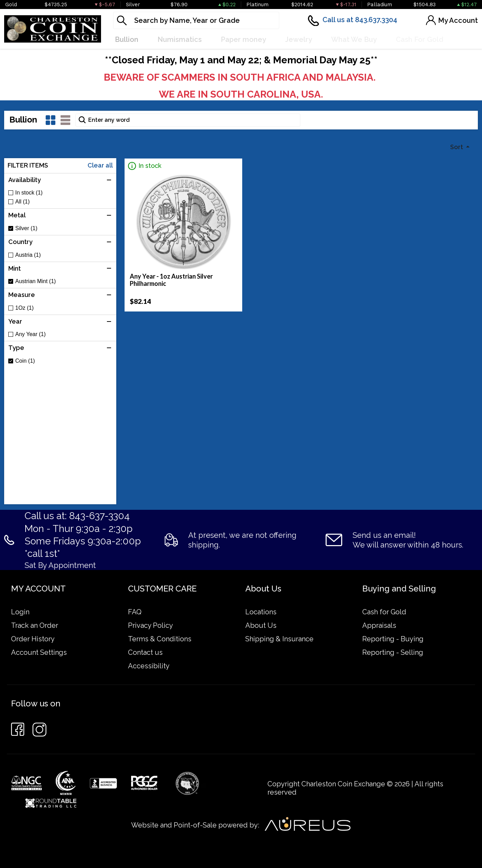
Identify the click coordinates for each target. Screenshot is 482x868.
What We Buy (354, 39)
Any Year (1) (30, 334)
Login (20, 612)
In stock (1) (29, 193)
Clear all (100, 165)
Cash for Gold (384, 612)
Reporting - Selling (393, 652)
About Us (261, 625)
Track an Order (35, 625)
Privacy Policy (151, 625)
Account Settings (39, 652)
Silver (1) (26, 228)
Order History (33, 639)
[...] (196, 20)
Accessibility (149, 666)
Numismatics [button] (180, 39)
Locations (261, 612)
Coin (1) (25, 361)
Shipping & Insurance (279, 639)
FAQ (135, 612)
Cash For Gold (420, 39)
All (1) (22, 202)
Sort (457, 147)
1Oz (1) (24, 308)
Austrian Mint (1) (35, 281)
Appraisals (379, 625)
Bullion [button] (127, 39)
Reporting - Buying (393, 639)
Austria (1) (28, 255)
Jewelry (299, 39)
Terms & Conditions (160, 639)
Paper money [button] (243, 39)
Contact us (145, 652)
